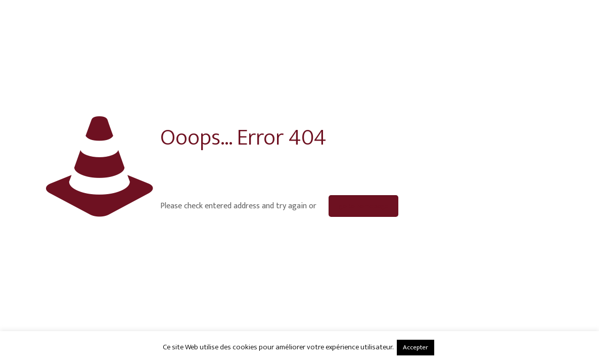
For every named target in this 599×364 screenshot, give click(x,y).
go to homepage (363, 206)
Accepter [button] (416, 347)
